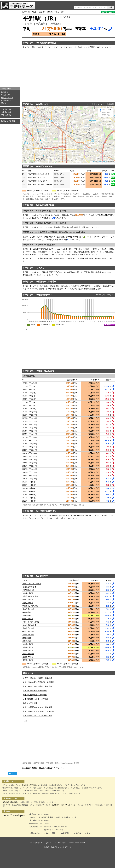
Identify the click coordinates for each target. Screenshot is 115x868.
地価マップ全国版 (8, 121)
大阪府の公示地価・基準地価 (35, 695)
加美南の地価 (28, 647)
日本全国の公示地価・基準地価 (36, 699)
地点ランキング (7, 98)
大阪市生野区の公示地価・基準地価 (37, 678)
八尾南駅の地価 (28, 590)
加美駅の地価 (28, 593)
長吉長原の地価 (28, 609)
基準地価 (33, 785)
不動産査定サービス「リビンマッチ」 (64, 805)
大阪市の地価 (6, 112)
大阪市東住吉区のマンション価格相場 (38, 711)
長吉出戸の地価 (28, 628)
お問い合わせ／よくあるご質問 (42, 833)
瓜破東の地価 (28, 660)
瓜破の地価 (27, 616)
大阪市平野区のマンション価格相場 (37, 716)
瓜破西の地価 (28, 657)
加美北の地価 (28, 644)
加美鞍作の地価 (28, 654)
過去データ (6, 103)
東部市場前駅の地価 (30, 596)
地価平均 (5, 92)
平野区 (49, 12)
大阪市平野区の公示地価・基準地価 (37, 686)
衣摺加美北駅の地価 (30, 606)
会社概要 (65, 833)
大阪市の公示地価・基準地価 (35, 691)
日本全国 (26, 12)
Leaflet (93, 162)
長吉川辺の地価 (28, 631)
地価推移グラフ (7, 101)
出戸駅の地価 (28, 600)
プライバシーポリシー (83, 833)
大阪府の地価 (6, 109)
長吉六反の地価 (28, 635)
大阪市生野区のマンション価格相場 (37, 707)
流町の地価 (27, 641)
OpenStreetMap (102, 162)
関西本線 (64, 286)
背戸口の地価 (28, 619)
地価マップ (6, 95)
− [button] (25, 113)
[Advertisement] (10, 48)
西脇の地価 (27, 638)
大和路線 (97, 286)
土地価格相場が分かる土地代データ (57, 847)
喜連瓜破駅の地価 (29, 587)
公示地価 (25, 785)
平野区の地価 (6, 115)
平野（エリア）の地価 (31, 622)
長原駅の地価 (28, 603)
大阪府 (34, 12)
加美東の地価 (28, 651)
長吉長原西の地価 (29, 625)
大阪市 (42, 12)
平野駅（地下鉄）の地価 (32, 584)
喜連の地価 (27, 612)
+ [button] (25, 110)
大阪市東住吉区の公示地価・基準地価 (38, 682)
